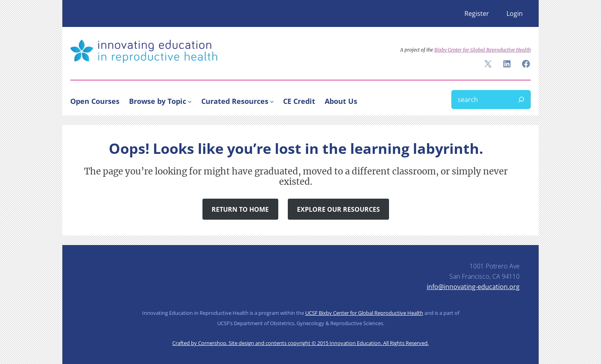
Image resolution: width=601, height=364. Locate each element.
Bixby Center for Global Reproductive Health (483, 50)
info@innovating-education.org (473, 287)
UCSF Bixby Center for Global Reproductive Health (364, 313)
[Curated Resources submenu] (272, 101)
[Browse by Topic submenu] (190, 101)
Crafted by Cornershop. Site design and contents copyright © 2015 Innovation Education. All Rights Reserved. (300, 343)
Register (477, 13)
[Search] (521, 100)
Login (515, 13)
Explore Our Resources (338, 209)
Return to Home (240, 209)
